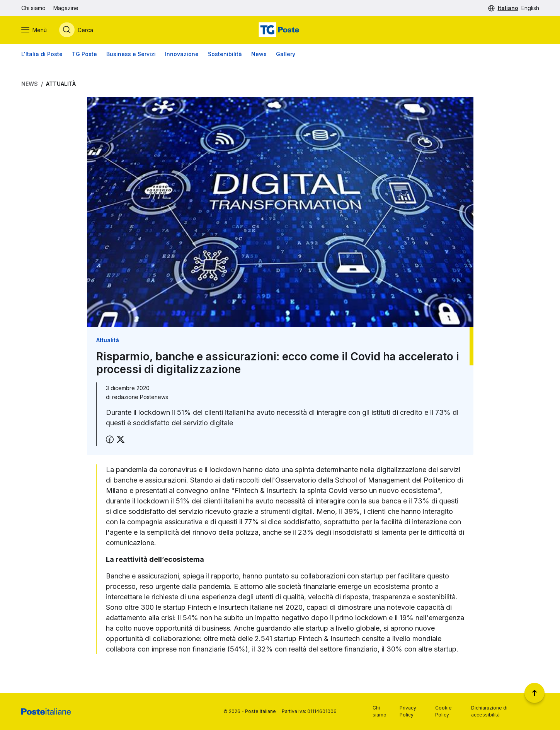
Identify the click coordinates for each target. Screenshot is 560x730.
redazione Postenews (140, 397)
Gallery (286, 54)
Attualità (61, 84)
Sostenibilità (225, 54)
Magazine (66, 8)
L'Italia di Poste (42, 54)
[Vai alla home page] (280, 30)
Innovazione (182, 54)
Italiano (508, 8)
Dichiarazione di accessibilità (489, 711)
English (530, 8)
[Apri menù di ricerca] (76, 30)
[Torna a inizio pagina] (534, 693)
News (259, 54)
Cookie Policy (443, 711)
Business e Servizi (131, 54)
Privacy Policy (408, 711)
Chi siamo (33, 8)
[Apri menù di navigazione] (34, 30)
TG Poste (84, 54)
